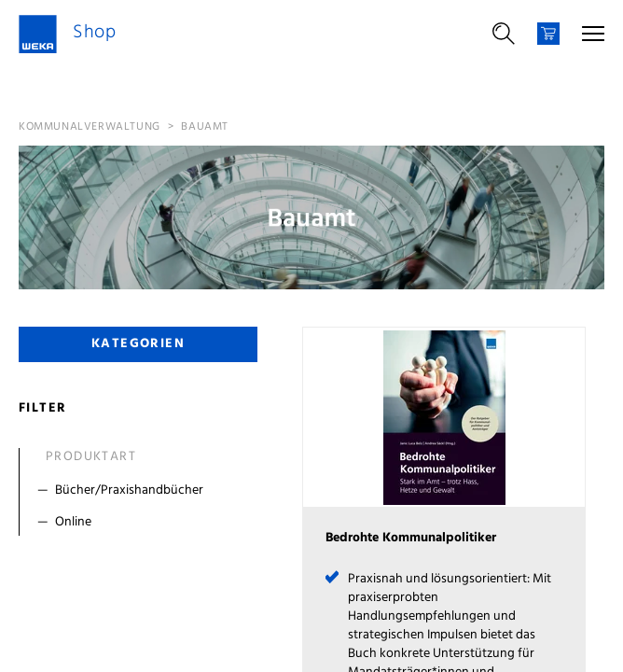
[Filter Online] (142, 523)
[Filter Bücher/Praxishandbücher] (142, 491)
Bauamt (205, 127)
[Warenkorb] (548, 34)
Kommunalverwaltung (90, 127)
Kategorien (138, 344)
